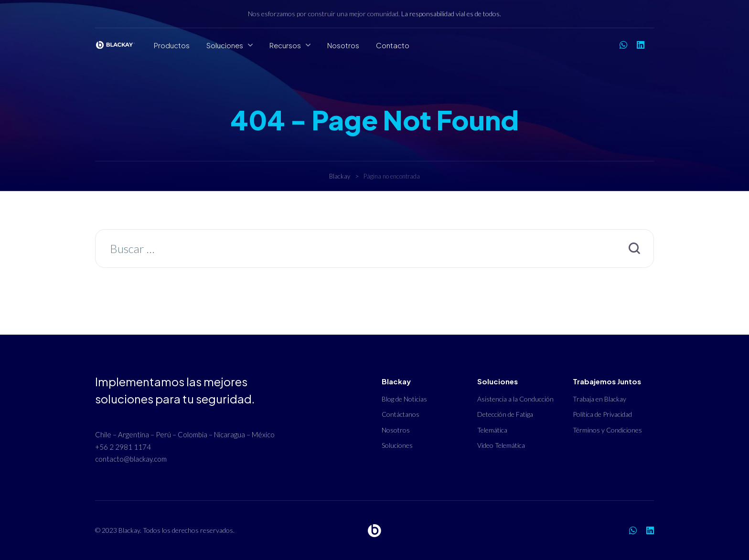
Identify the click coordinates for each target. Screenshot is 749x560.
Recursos (285, 45)
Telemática (492, 430)
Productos (172, 45)
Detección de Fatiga (505, 414)
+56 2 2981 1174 (123, 447)
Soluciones (225, 45)
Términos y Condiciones (607, 430)
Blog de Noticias (404, 399)
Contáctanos (401, 414)
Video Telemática (501, 445)
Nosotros (343, 45)
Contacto (393, 45)
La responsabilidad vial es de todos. (451, 14)
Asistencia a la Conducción (515, 399)
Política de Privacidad (602, 414)
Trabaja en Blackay (599, 399)
